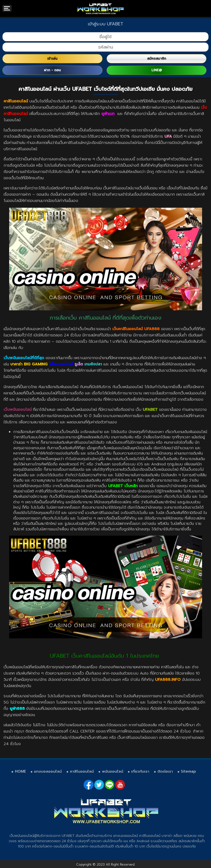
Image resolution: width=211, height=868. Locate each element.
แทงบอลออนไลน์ (48, 771)
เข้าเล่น (52, 59)
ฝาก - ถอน (52, 70)
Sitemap (188, 771)
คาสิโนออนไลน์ (82, 771)
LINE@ (157, 70)
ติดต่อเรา (165, 771)
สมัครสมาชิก (157, 59)
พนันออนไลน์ (113, 771)
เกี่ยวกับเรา (140, 771)
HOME (20, 771)
